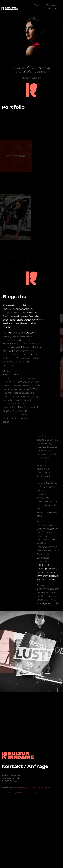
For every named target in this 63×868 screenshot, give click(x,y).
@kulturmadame (25, 793)
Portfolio (39, 5)
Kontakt (53, 8)
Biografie (51, 5)
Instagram (40, 8)
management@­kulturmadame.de (30, 787)
